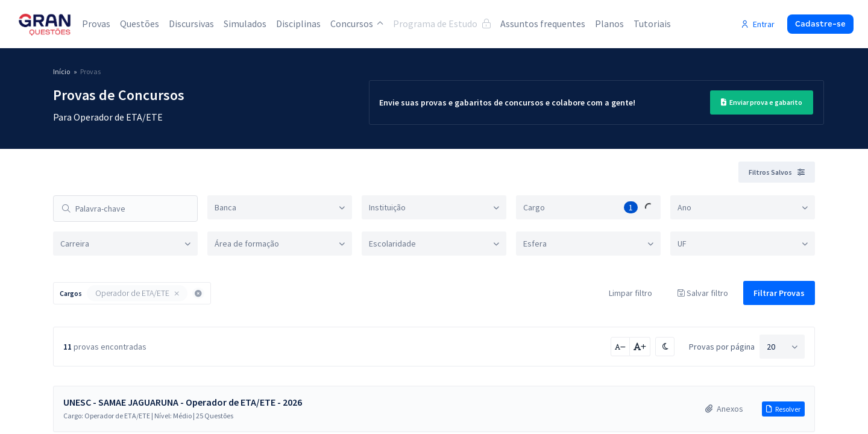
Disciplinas (298, 24)
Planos (609, 24)
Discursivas (191, 24)
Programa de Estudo (442, 24)
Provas (96, 24)
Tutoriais (652, 24)
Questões (140, 24)
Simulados (245, 24)
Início (61, 71)
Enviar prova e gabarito (762, 102)
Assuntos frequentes (543, 24)
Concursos (357, 24)
